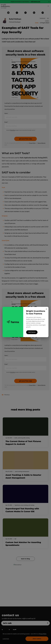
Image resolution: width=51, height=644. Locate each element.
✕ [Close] (46, 309)
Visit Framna (32, 332)
